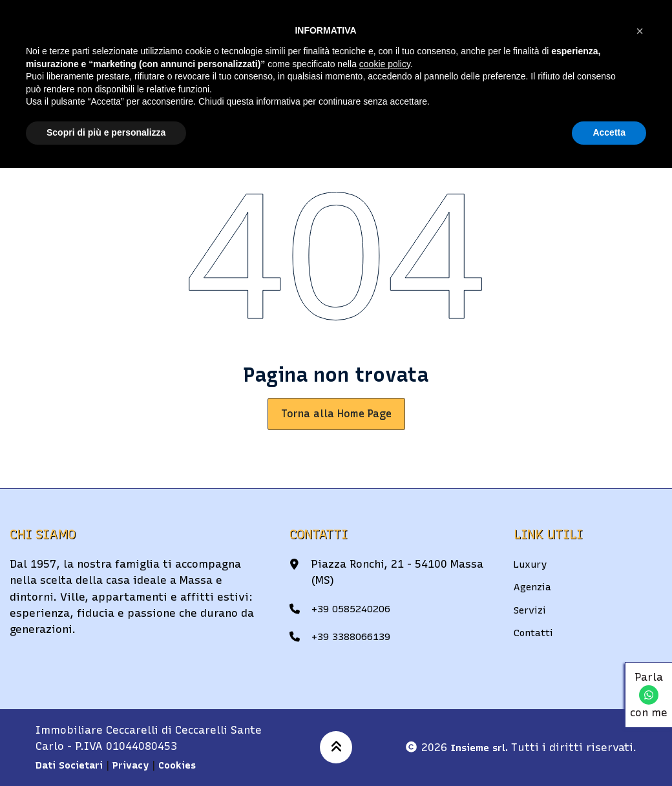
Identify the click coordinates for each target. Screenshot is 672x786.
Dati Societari (73, 765)
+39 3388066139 (355, 636)
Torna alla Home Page (336, 414)
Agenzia (535, 586)
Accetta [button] (609, 132)
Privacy (141, 765)
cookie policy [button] (385, 64)
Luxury (533, 564)
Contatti (536, 632)
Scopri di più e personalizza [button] (106, 132)
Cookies (191, 765)
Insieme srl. (476, 747)
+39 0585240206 (355, 608)
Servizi (533, 610)
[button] (640, 31)
